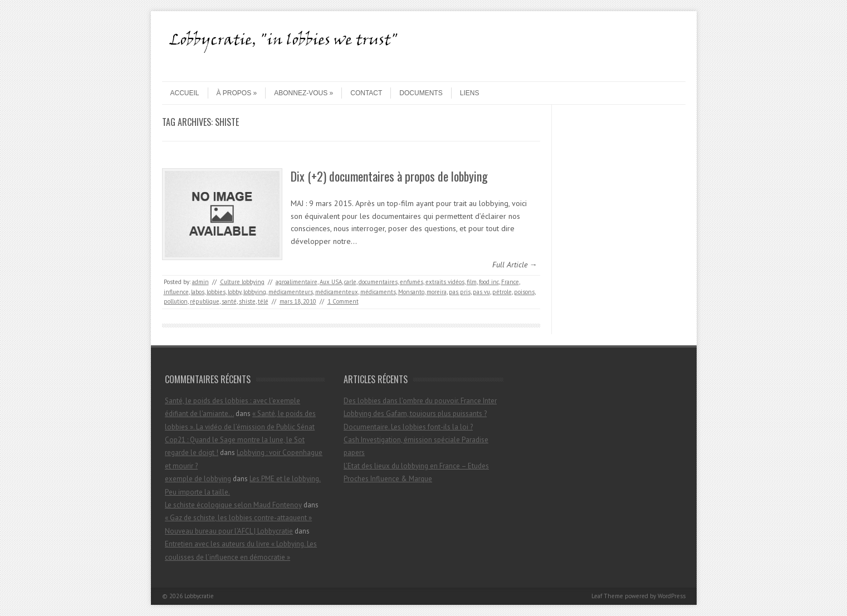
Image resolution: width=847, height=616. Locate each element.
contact (366, 93)
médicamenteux (337, 292)
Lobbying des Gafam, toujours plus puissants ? (415, 414)
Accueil (185, 93)
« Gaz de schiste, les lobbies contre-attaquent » (238, 518)
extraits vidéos (445, 282)
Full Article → (515, 265)
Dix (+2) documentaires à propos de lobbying (389, 176)
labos (198, 292)
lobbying (255, 292)
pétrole (502, 292)
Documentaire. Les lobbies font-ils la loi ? (408, 427)
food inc (489, 282)
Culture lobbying (242, 282)
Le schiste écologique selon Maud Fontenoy (233, 505)
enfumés (412, 282)
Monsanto (411, 292)
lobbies (216, 292)
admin (200, 282)
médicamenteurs (291, 292)
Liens (470, 93)
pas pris (460, 292)
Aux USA (331, 282)
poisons (524, 292)
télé (263, 301)
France (510, 282)
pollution (176, 301)
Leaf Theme (607, 596)
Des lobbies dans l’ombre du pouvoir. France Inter (420, 401)
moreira (437, 292)
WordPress (672, 596)
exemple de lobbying (198, 479)
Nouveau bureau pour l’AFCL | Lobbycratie (229, 531)
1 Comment (343, 301)
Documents (421, 93)
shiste (247, 301)
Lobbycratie (199, 596)
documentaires (378, 282)
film (472, 282)
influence (176, 292)
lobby (234, 292)
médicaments (378, 292)
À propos (237, 93)
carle (350, 282)
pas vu (481, 292)
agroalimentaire (297, 282)
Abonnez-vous (303, 93)
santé (229, 301)
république (205, 301)
